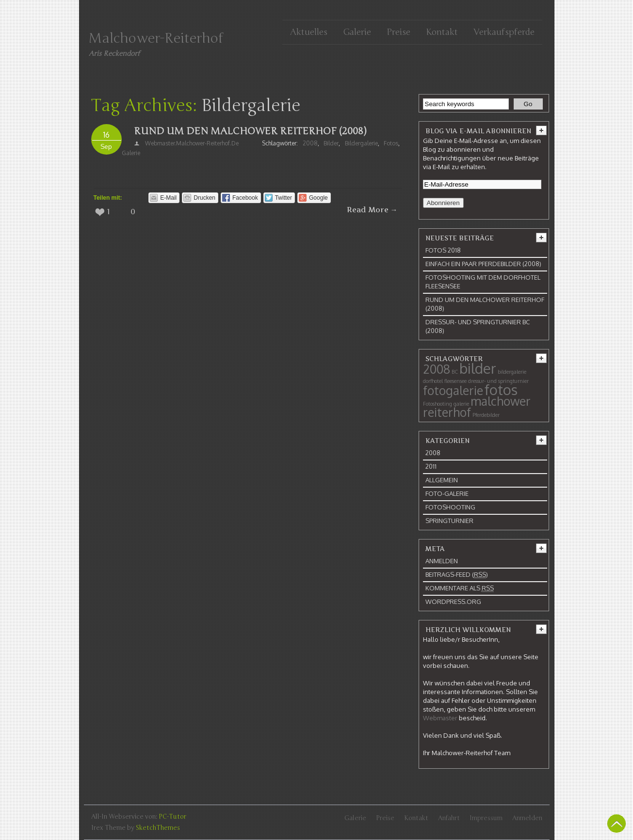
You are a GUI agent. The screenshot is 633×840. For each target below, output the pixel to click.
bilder (331, 143)
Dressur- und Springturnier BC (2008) (478, 326)
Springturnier (449, 521)
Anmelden (442, 561)
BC (455, 372)
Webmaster (440, 718)
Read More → (372, 210)
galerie (131, 153)
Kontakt (442, 32)
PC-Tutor (172, 817)
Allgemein (442, 480)
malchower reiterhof (477, 407)
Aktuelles (309, 32)
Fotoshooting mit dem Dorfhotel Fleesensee (483, 282)
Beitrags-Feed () (457, 575)
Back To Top (617, 824)
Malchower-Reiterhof (156, 38)
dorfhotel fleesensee (445, 381)
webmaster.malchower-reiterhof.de (192, 143)
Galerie (357, 32)
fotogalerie (453, 390)
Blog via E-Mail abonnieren (478, 131)
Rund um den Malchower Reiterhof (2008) (250, 131)
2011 (431, 466)
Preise (398, 32)
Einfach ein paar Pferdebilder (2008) (483, 264)
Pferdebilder (486, 415)
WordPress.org (453, 602)
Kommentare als (460, 588)
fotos (391, 143)
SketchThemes (158, 828)
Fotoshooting (438, 404)
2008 (310, 143)
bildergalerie (361, 143)
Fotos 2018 (443, 250)
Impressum (486, 818)
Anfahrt (449, 818)
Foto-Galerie (447, 493)
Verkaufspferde (504, 32)
